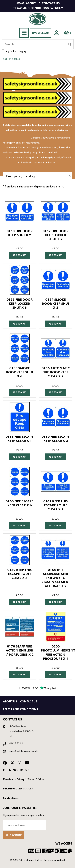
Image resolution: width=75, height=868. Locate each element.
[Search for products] (38, 44)
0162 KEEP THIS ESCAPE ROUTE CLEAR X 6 (19, 574)
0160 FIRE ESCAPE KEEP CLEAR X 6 (19, 503)
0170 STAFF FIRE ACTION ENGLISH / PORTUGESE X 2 (20, 650)
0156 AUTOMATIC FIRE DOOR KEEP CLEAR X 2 (56, 372)
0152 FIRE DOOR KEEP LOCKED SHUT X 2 (56, 235)
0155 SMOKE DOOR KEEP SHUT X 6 (20, 372)
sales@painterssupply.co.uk (23, 751)
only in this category (14, 51)
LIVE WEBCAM (41, 33)
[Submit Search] (69, 45)
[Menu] (24, 33)
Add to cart (19, 255)
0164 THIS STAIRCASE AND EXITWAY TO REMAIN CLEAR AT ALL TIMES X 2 (56, 578)
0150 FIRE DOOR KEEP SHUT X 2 (20, 233)
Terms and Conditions (31, 8)
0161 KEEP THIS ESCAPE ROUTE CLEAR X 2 (55, 505)
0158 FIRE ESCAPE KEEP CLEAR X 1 (19, 439)
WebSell (61, 860)
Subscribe (14, 835)
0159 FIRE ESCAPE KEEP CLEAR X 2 (55, 439)
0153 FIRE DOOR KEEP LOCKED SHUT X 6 (20, 304)
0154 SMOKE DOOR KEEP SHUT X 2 (56, 304)
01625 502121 (17, 743)
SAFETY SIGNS (11, 59)
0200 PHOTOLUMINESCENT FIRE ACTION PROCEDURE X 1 (58, 652)
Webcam (57, 8)
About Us (33, 3)
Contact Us (51, 3)
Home (20, 3)
